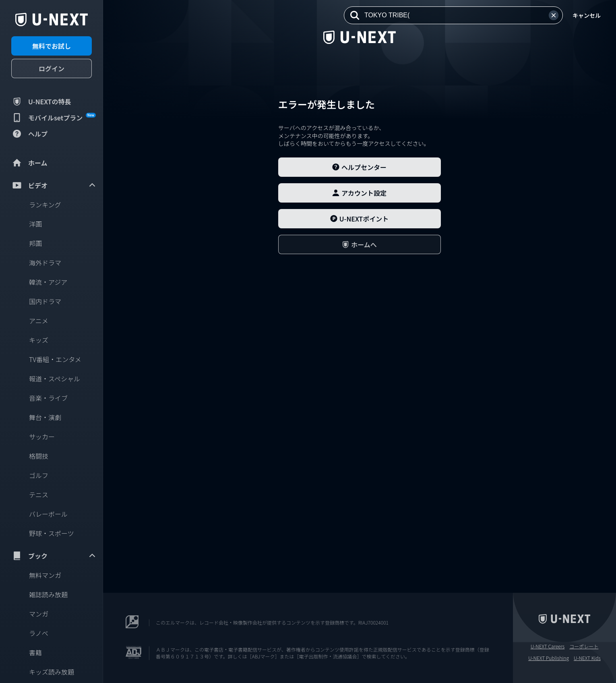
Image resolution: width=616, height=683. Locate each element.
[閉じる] (117, 21)
